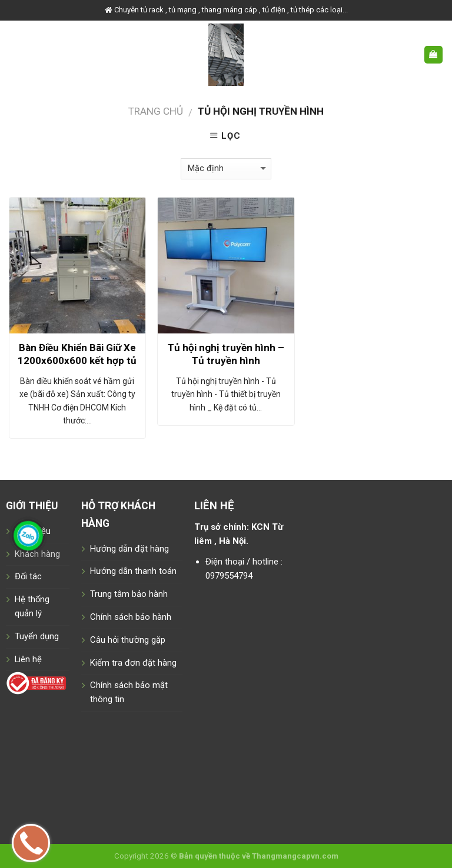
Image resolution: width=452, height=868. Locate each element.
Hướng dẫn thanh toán (133, 571)
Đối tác (28, 576)
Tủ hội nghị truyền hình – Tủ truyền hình (226, 354)
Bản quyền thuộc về (215, 856)
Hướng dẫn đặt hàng (129, 549)
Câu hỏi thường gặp (128, 640)
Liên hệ (28, 659)
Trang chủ (156, 111)
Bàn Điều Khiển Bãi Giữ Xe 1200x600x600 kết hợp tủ (77, 354)
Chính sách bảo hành (131, 617)
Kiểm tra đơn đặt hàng (133, 663)
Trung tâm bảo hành (129, 594)
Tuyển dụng (37, 636)
